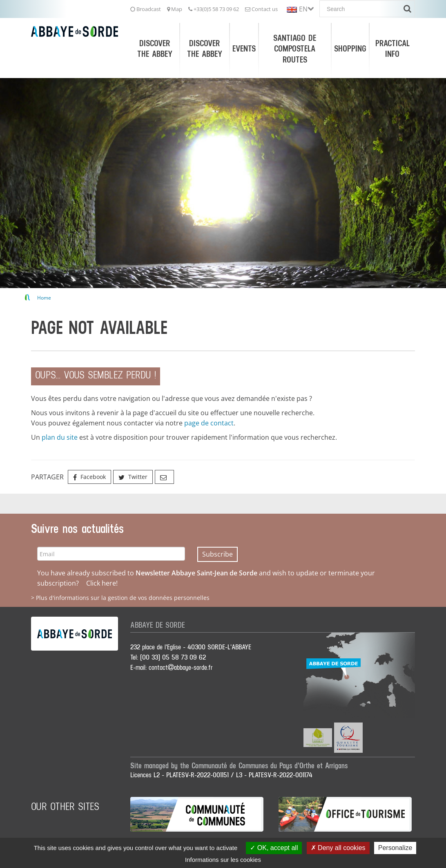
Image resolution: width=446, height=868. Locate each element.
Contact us (261, 9)
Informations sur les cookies (223, 860)
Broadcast (145, 9)
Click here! (102, 583)
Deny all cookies (338, 848)
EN (303, 9)
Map (175, 9)
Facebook (89, 477)
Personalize (395, 848)
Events (244, 49)
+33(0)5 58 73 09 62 (214, 9)
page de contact (209, 423)
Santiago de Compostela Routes (295, 49)
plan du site (60, 437)
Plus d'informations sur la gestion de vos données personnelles (123, 598)
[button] (300, 8)
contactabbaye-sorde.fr (181, 668)
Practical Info (392, 49)
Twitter (133, 477)
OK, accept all (274, 848)
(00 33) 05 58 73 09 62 (173, 658)
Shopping (350, 49)
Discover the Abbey (155, 49)
